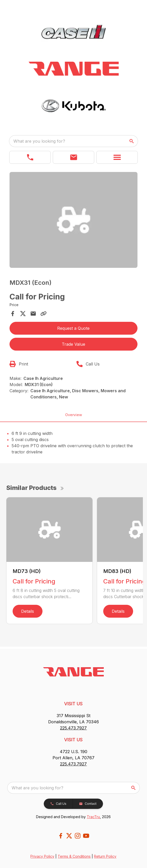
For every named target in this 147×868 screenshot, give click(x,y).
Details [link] (28, 611)
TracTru (93, 817)
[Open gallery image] (74, 220)
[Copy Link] (44, 314)
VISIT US (73, 704)
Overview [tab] (74, 415)
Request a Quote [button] (73, 328)
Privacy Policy (42, 856)
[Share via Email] (33, 314)
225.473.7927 (73, 728)
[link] (30, 157)
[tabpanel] (74, 221)
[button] (73, 157)
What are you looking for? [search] (39, 141)
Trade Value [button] (73, 344)
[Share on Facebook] (13, 314)
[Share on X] (23, 314)
